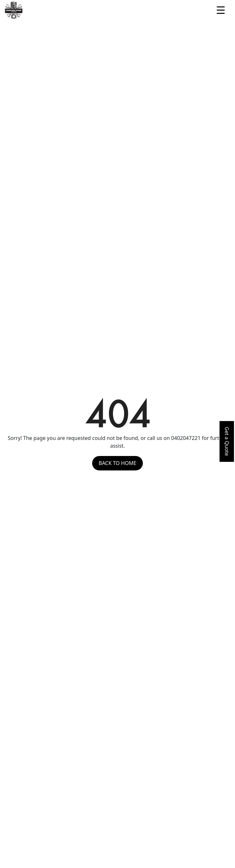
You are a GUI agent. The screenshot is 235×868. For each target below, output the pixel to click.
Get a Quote (227, 441)
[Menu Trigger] (221, 10)
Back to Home (117, 463)
